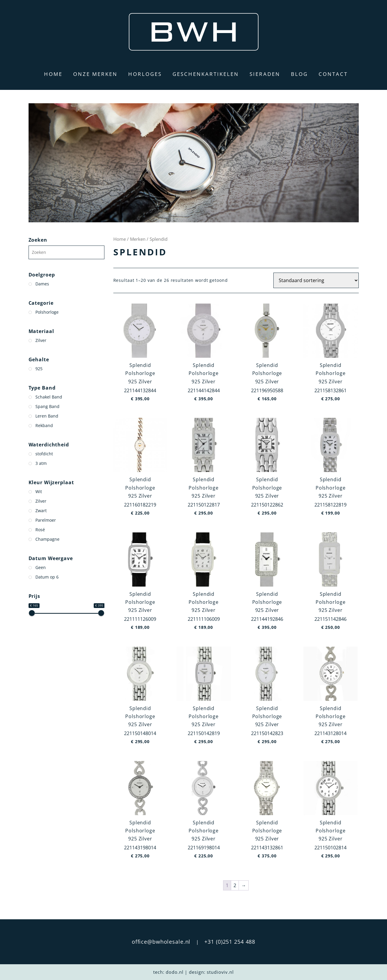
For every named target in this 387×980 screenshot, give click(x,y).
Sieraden (265, 74)
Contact (333, 74)
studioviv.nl (220, 972)
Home (53, 74)
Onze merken (95, 74)
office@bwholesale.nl (161, 942)
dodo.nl (174, 972)
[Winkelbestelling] (316, 280)
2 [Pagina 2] (235, 885)
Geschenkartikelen (206, 74)
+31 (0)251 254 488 (230, 942)
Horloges (145, 74)
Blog (299, 74)
